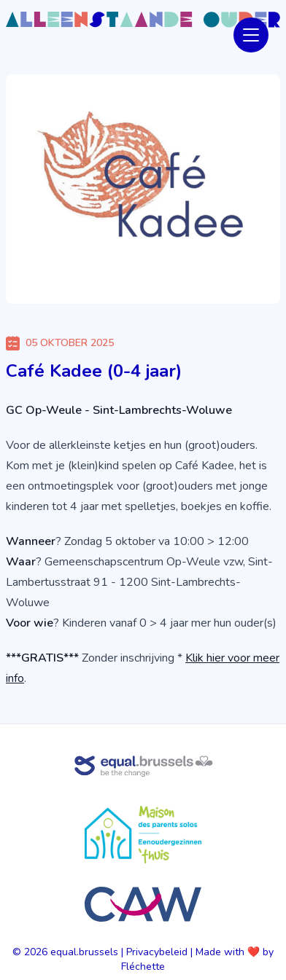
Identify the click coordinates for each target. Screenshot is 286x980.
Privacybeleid (157, 952)
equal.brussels (84, 952)
